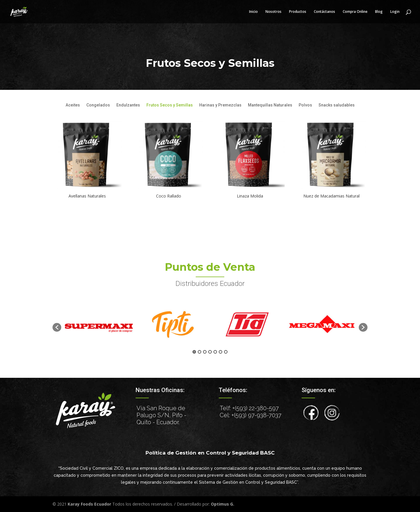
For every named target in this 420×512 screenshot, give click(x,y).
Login (395, 12)
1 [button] (194, 352)
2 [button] (199, 352)
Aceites (73, 105)
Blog (379, 12)
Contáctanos (324, 12)
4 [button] (210, 352)
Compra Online (355, 12)
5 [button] (215, 352)
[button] (57, 327)
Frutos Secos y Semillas (170, 105)
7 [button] (226, 352)
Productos (298, 12)
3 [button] (205, 352)
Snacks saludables (337, 105)
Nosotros (273, 12)
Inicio (253, 12)
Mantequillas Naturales (270, 105)
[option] (98, 324)
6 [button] (220, 352)
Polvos (305, 105)
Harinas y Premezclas (220, 105)
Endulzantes (128, 105)
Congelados (98, 105)
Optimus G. (223, 504)
